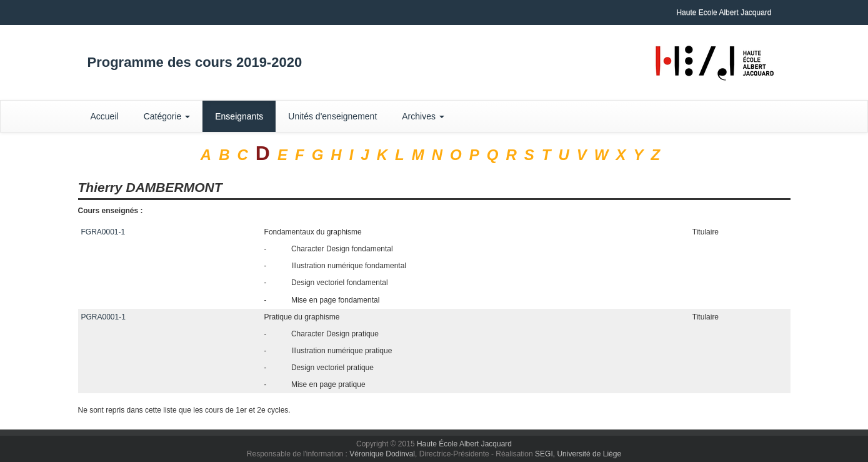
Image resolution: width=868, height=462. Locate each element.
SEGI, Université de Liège (578, 454)
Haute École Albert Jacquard (464, 444)
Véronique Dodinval (382, 454)
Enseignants (239, 116)
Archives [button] (423, 116)
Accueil (105, 116)
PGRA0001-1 (103, 317)
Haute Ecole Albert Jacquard (724, 13)
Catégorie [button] (167, 116)
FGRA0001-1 (103, 232)
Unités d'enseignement (332, 116)
